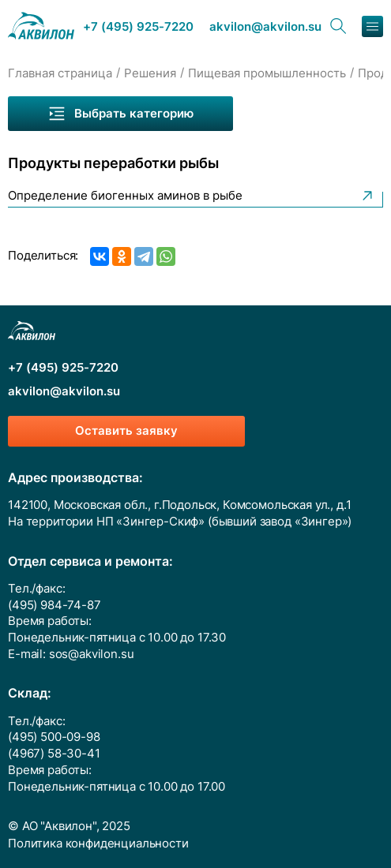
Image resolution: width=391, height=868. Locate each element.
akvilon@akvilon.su (265, 27)
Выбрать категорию (120, 114)
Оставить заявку (126, 431)
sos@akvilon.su (92, 654)
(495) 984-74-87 (55, 605)
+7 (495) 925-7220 (138, 27)
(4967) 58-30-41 (54, 754)
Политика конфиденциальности (98, 844)
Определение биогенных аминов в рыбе (192, 196)
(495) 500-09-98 (54, 737)
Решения (150, 73)
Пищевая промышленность (267, 73)
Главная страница (60, 73)
